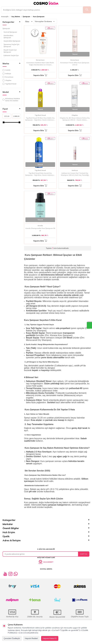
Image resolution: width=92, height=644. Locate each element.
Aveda (6, 70)
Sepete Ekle (40, 75)
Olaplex (7, 80)
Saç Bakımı (16, 17)
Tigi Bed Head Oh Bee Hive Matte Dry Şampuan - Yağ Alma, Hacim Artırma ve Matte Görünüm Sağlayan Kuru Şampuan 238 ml (40, 119)
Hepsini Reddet (31, 638)
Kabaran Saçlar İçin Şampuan (11, 56)
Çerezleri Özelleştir (12, 638)
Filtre (29, 22)
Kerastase (8, 77)
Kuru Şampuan (39, 17)
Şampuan (26, 17)
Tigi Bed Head (9, 84)
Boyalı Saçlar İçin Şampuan (10, 51)
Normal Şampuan (10, 32)
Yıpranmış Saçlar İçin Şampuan (11, 45)
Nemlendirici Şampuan (8, 36)
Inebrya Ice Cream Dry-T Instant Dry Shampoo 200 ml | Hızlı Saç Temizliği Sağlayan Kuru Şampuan (75, 174)
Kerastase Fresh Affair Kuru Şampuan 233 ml (75, 64)
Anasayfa (5, 17)
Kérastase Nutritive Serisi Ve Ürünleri (11, 100)
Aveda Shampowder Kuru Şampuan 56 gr (40, 229)
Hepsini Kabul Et (50, 638)
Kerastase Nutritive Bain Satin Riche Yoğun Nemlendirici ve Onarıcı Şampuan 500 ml (40, 64)
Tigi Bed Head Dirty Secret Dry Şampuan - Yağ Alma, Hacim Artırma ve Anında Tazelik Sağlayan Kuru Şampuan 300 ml (40, 174)
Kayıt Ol (84, 554)
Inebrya (7, 74)
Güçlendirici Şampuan (12, 41)
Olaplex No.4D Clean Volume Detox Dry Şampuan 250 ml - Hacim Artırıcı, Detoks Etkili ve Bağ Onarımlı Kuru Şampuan (75, 119)
